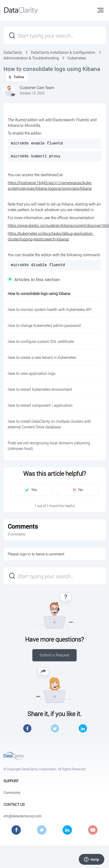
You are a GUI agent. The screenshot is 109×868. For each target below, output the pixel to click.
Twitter (55, 728)
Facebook (27, 728)
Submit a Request (55, 655)
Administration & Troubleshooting (31, 58)
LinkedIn (83, 728)
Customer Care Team (37, 88)
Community (12, 792)
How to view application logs (32, 373)
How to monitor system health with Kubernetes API (50, 310)
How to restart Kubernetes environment (40, 389)
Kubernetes (77, 58)
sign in (25, 554)
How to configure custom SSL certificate (41, 341)
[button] (100, 10)
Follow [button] (19, 77)
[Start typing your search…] (54, 35)
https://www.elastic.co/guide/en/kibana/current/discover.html (58, 225)
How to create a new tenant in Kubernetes (42, 357)
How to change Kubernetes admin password (44, 325)
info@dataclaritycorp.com (23, 816)
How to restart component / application (40, 405)
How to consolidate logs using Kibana (39, 294)
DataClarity (13, 52)
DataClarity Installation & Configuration (63, 52)
